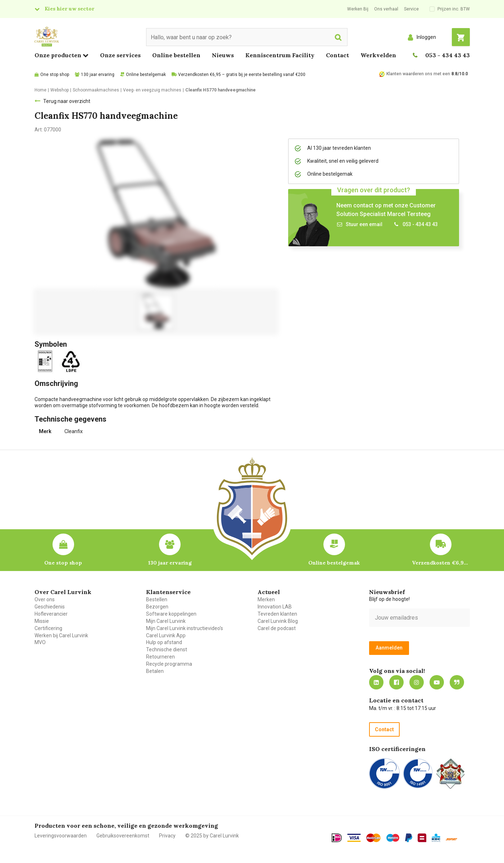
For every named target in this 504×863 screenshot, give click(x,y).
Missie (42, 621)
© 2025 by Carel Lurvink (212, 836)
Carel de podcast (277, 628)
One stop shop (55, 75)
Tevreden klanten (277, 614)
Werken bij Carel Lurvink (61, 635)
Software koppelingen (171, 614)
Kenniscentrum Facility (280, 55)
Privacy (167, 836)
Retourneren (160, 657)
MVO (40, 642)
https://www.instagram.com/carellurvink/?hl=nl (417, 682)
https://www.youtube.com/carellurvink (437, 682)
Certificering (48, 628)
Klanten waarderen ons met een (418, 74)
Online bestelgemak (146, 75)
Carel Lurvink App (166, 635)
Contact (337, 55)
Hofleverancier (51, 614)
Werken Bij (358, 9)
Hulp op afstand (164, 642)
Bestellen (157, 599)
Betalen (155, 671)
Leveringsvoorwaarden (61, 836)
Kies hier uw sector (69, 9)
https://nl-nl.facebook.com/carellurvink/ (396, 682)
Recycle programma (169, 664)
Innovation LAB (275, 607)
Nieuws (223, 55)
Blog (457, 682)
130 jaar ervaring (98, 75)
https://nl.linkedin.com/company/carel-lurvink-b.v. (376, 682)
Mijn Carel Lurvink (166, 621)
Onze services (120, 55)
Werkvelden (378, 55)
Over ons (45, 599)
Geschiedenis (50, 607)
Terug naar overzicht (67, 101)
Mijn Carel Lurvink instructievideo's (185, 628)
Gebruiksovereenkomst (123, 836)
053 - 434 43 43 (448, 55)
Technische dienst (167, 650)
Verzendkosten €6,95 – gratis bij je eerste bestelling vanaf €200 (242, 75)
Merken (266, 599)
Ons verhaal (386, 9)
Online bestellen (176, 55)
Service (411, 9)
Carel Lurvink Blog (278, 621)
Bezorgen (157, 607)
